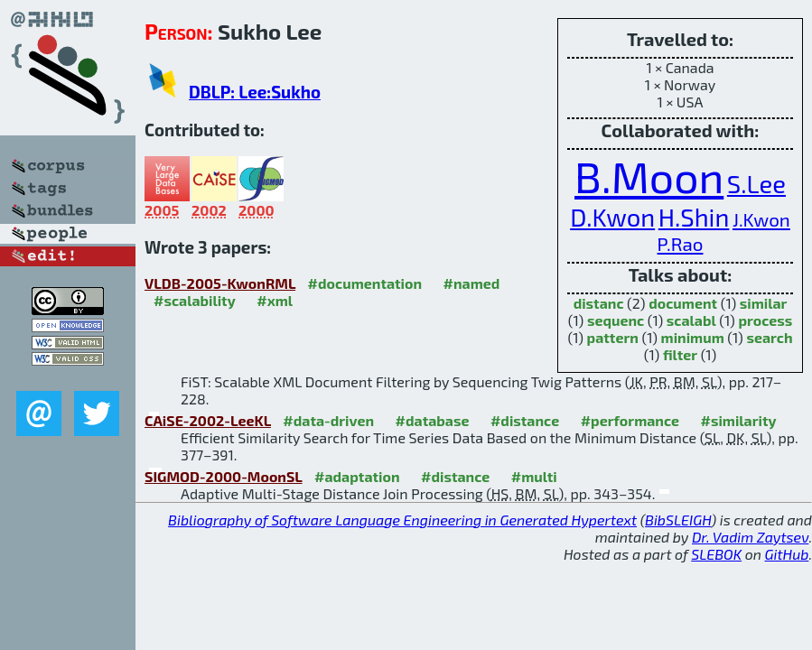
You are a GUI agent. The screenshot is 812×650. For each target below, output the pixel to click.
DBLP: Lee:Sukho (255, 92)
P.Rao (681, 243)
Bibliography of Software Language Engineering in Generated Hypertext (402, 520)
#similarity (739, 420)
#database (433, 420)
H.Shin (694, 217)
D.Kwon (612, 217)
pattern (613, 337)
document (683, 303)
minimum (693, 337)
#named (472, 283)
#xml (275, 300)
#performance (630, 420)
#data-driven (328, 420)
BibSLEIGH (678, 520)
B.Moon (649, 176)
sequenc (616, 320)
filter (680, 354)
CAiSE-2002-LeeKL (208, 420)
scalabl (691, 320)
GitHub (787, 554)
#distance (525, 420)
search (769, 337)
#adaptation (357, 476)
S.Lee (756, 184)
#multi (534, 476)
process (765, 320)
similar (764, 303)
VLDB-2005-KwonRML (220, 283)
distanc (599, 303)
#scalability (195, 300)
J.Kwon (761, 219)
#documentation (365, 283)
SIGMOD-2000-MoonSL (224, 476)
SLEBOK (716, 554)
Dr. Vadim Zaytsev (750, 537)
